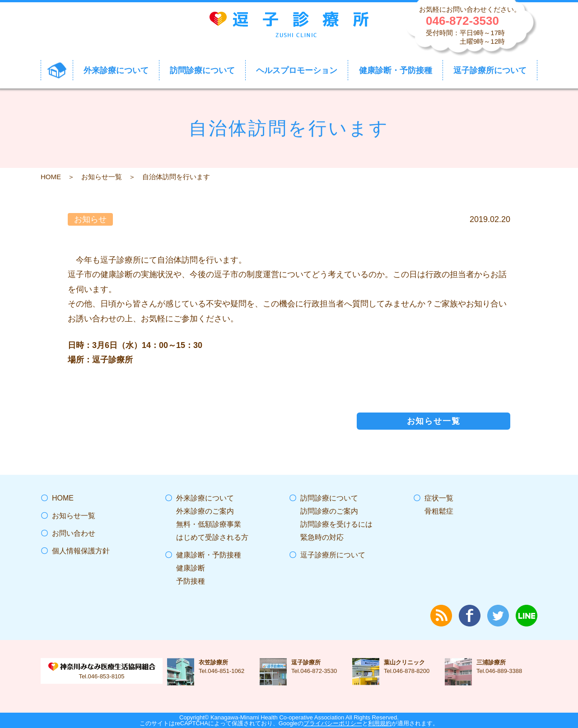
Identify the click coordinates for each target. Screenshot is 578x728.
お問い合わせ (74, 533)
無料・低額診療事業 (209, 524)
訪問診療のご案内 (329, 511)
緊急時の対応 (322, 537)
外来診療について (205, 498)
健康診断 (191, 568)
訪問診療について (329, 498)
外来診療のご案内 (205, 511)
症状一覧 (439, 498)
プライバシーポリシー (333, 723)
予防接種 (191, 581)
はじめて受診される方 (212, 537)
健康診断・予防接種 (209, 555)
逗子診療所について (333, 555)
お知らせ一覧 (102, 177)
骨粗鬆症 (439, 511)
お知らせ (90, 219)
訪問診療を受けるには (336, 524)
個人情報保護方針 (81, 551)
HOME (51, 177)
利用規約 (380, 723)
